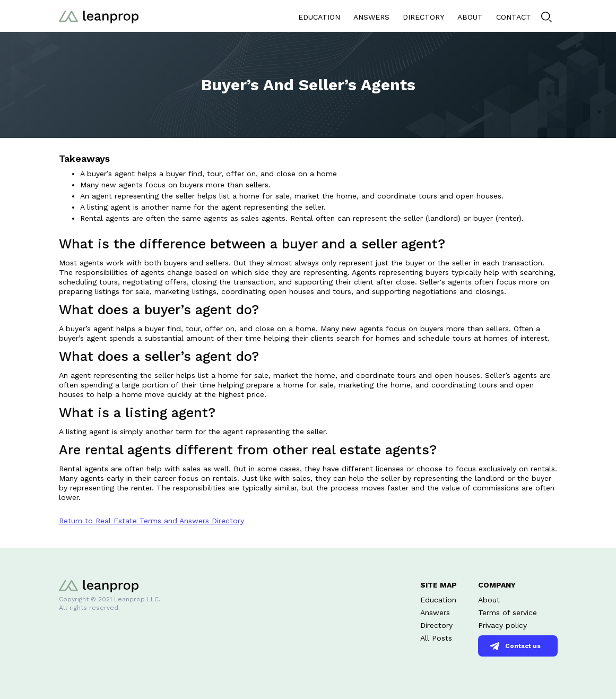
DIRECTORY (423, 17)
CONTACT (514, 17)
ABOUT (470, 17)
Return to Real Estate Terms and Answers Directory (151, 521)
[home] (99, 16)
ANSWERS (371, 17)
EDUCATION (319, 17)
